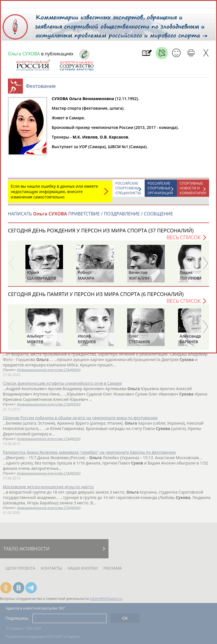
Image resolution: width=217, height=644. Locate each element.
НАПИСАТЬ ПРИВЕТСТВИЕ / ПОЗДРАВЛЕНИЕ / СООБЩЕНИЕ (90, 217)
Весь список (184, 240)
